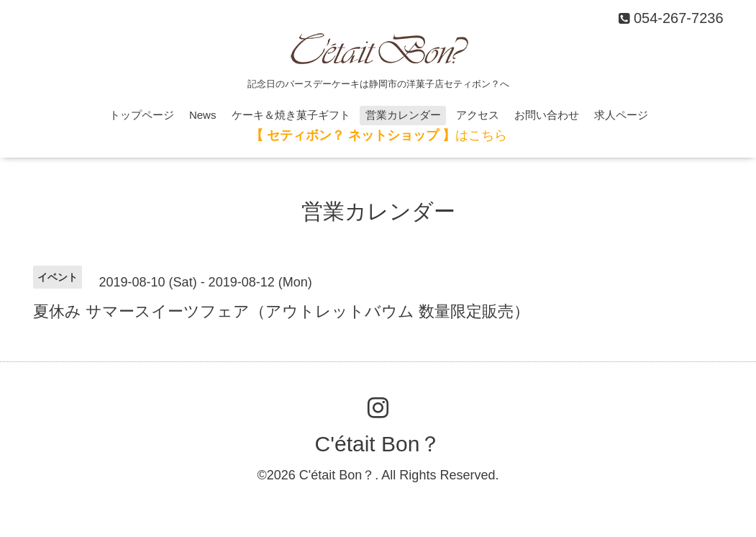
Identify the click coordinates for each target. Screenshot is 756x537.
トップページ (142, 115)
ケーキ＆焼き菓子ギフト (291, 115)
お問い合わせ (547, 115)
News (203, 115)
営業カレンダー (403, 115)
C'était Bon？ (378, 444)
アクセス (478, 115)
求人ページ (621, 115)
